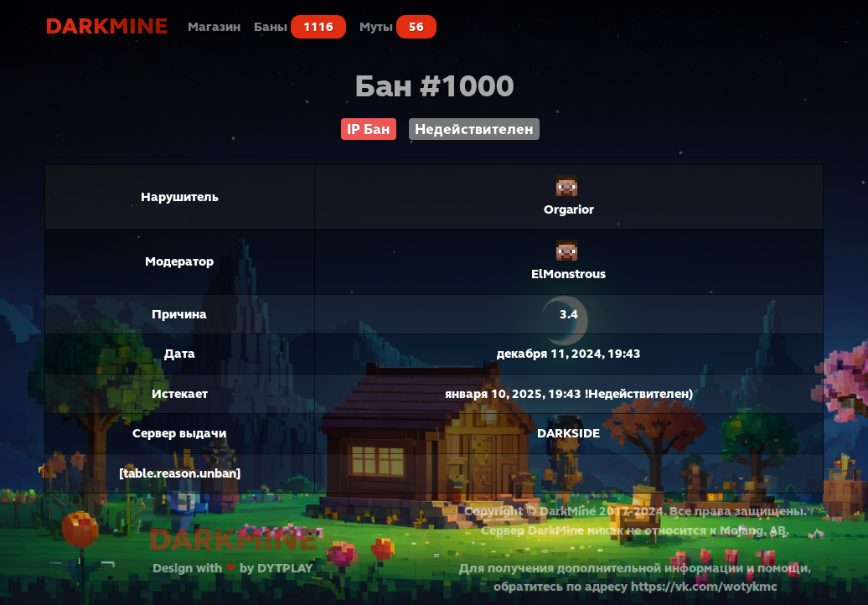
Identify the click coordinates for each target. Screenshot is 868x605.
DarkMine (106, 26)
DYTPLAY (285, 568)
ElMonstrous (568, 274)
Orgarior (569, 209)
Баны (300, 27)
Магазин (214, 27)
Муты (398, 27)
